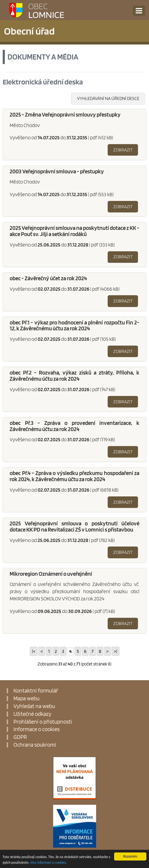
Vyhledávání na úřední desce (108, 98)
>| (116, 651)
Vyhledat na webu (34, 706)
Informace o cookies (37, 729)
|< (34, 651)
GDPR (20, 737)
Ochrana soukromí (35, 745)
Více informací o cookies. (48, 864)
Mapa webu (26, 699)
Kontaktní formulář (36, 691)
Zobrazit (123, 150)
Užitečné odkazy (32, 714)
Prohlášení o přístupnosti (43, 722)
